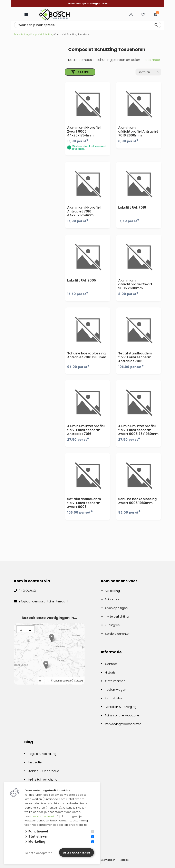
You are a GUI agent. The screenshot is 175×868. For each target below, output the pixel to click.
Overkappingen (116, 608)
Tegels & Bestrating (42, 754)
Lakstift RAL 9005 (82, 280)
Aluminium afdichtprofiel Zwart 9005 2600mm (135, 284)
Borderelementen (118, 634)
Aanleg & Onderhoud (44, 771)
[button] (46, 665)
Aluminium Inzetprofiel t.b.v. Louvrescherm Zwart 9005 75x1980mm (138, 430)
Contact (111, 664)
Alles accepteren (76, 853)
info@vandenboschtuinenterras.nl (43, 601)
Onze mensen (115, 681)
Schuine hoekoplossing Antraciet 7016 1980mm (87, 355)
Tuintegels (112, 599)
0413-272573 (27, 591)
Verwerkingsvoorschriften (123, 724)
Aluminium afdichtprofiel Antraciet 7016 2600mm (138, 131)
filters (80, 72)
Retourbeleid (114, 698)
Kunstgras (112, 625)
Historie (110, 673)
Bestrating (112, 591)
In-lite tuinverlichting (43, 780)
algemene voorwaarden (102, 860)
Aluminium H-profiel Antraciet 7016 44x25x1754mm (84, 211)
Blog (29, 742)
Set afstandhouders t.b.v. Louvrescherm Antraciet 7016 (135, 357)
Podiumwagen (116, 690)
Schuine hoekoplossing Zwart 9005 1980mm (137, 501)
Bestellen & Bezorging (121, 707)
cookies (125, 860)
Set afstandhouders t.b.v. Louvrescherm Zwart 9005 (84, 503)
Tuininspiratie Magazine (122, 715)
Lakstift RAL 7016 (132, 207)
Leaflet (44, 681)
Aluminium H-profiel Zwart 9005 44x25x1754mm (84, 131)
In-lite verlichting (117, 617)
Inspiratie (35, 762)
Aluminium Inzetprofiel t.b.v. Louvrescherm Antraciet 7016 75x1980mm (86, 432)
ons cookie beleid (43, 816)
